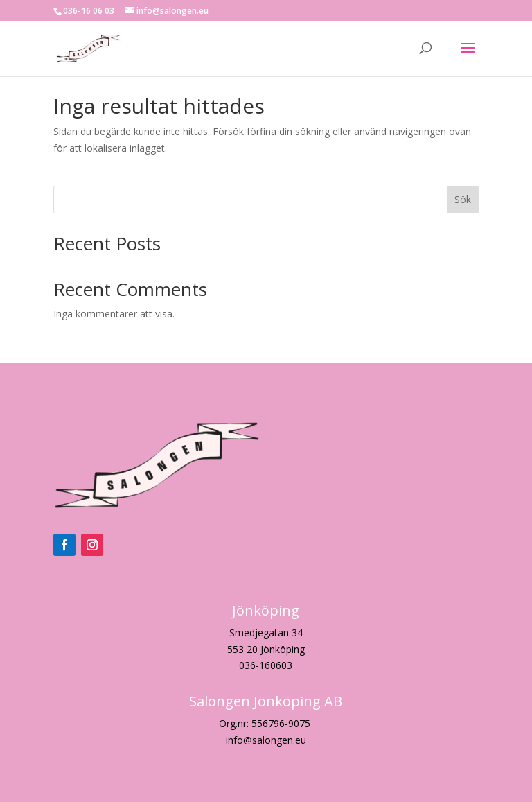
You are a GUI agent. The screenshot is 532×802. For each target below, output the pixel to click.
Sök (463, 199)
